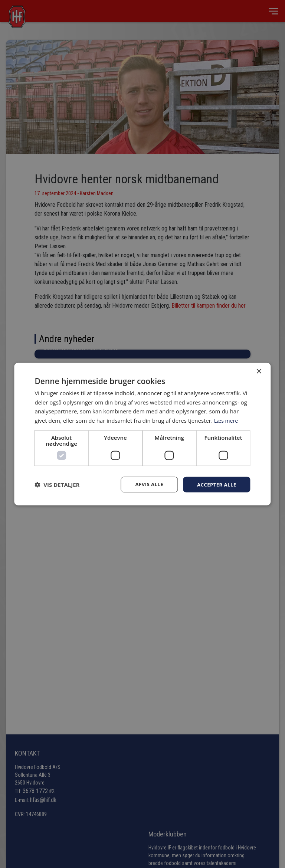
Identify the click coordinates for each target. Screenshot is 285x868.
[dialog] (142, 434)
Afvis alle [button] (146, 484)
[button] (57, 485)
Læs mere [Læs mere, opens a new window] (227, 420)
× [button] (259, 371)
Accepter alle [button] (215, 484)
